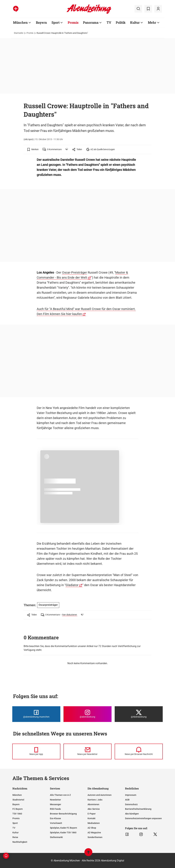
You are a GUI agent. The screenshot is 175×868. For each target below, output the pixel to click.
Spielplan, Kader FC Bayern (63, 828)
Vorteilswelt (56, 823)
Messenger (56, 804)
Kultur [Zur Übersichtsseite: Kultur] (135, 22)
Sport (15, 823)
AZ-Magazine (94, 833)
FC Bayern (18, 809)
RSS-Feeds (55, 809)
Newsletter (55, 800)
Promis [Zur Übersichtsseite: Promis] (73, 22)
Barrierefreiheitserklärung (138, 809)
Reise (15, 837)
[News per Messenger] (36, 751)
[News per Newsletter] (87, 751)
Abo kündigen (132, 814)
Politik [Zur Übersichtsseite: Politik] (121, 22)
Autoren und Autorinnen (100, 795)
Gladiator (72, 585)
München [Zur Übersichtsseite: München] (20, 22)
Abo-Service (94, 809)
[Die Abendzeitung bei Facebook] (36, 714)
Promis (30, 33)
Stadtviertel (18, 800)
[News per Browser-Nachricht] (139, 751)
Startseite (19, 33)
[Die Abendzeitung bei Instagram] (87, 714)
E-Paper (92, 814)
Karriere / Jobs (95, 800)
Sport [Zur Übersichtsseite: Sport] (56, 22)
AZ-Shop (92, 828)
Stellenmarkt (56, 837)
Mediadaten (94, 823)
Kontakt (92, 818)
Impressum (131, 795)
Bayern (16, 804)
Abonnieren (93, 804)
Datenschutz (131, 804)
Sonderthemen (95, 837)
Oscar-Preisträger (75, 272)
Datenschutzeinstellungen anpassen (143, 818)
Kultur (16, 833)
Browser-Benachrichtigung (63, 814)
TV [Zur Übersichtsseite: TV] (109, 22)
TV (14, 828)
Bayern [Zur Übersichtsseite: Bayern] (41, 22)
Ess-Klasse (55, 818)
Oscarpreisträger (48, 605)
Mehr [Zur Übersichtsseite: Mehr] (152, 22)
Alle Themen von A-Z (60, 795)
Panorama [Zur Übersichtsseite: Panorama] (91, 22)
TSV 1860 (17, 814)
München (17, 795)
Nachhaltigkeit (20, 842)
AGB (127, 800)
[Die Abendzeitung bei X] (139, 714)
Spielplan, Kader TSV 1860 (63, 833)
